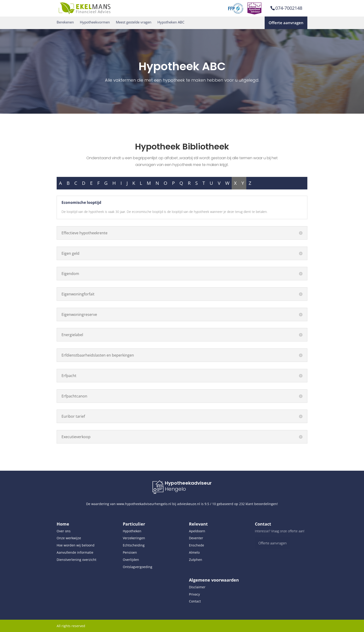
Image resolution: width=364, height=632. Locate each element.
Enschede (197, 545)
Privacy (194, 594)
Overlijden (131, 560)
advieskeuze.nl (189, 504)
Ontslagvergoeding (138, 567)
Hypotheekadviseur (188, 483)
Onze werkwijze (69, 538)
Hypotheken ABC (171, 22)
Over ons (64, 531)
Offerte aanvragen (286, 23)
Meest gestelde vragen (134, 22)
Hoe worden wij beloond (76, 545)
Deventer (196, 538)
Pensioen (130, 552)
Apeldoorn (197, 531)
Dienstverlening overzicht (76, 560)
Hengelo (175, 489)
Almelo (194, 552)
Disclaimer (197, 587)
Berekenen (65, 22)
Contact (195, 601)
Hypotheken (132, 531)
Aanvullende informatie (75, 552)
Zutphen (196, 560)
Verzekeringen (134, 538)
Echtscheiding (134, 545)
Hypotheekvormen (95, 22)
